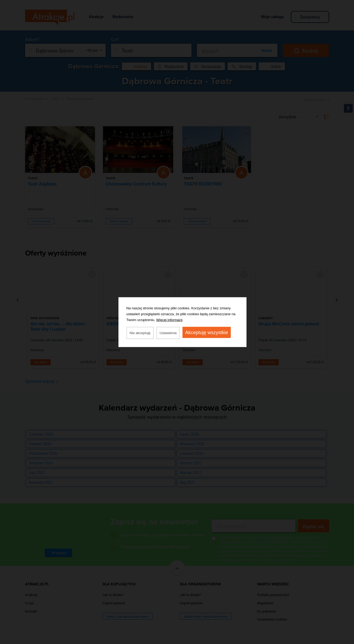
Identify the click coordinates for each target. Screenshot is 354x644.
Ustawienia (168, 333)
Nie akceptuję (140, 333)
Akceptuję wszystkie (207, 332)
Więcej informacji (169, 320)
